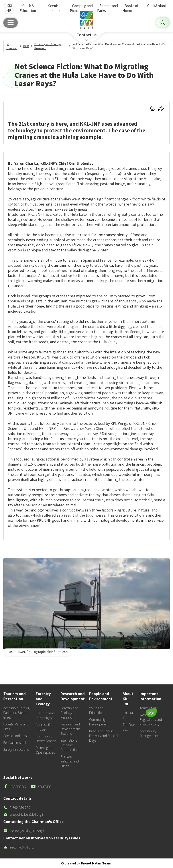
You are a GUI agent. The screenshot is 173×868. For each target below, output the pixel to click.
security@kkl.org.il (19, 847)
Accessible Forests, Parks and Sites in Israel (17, 713)
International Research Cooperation (70, 745)
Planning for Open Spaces (45, 750)
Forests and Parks (108, 8)
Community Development (99, 722)
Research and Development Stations (70, 729)
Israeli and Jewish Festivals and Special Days (104, 736)
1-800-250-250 (17, 808)
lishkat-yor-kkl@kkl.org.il (24, 831)
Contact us (86, 35)
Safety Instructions (16, 749)
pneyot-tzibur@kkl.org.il (23, 814)
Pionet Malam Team (96, 863)
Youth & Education (28, 8)
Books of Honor (130, 8)
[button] (127, 699)
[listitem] (86, 608)
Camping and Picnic (81, 8)
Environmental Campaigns (46, 715)
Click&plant (157, 6)
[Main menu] (11, 23)
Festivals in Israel (15, 743)
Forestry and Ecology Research (69, 713)
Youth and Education (96, 710)
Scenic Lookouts (53, 8)
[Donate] (151, 712)
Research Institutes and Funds (70, 761)
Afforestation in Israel (45, 727)
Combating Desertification (46, 739)
